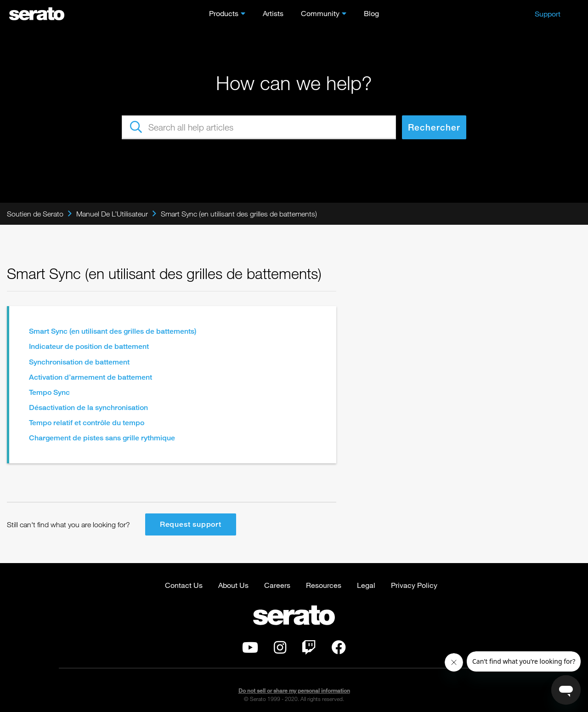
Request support (191, 524)
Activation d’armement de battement (90, 377)
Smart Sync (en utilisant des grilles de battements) (239, 214)
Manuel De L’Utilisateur (112, 214)
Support (548, 14)
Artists (273, 13)
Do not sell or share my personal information (294, 691)
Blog (371, 13)
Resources (324, 585)
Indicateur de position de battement (89, 346)
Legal (366, 585)
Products (224, 13)
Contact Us (184, 585)
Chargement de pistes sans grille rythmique (102, 438)
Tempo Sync (49, 392)
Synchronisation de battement (79, 362)
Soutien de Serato (35, 214)
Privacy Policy (414, 585)
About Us (233, 585)
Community (320, 13)
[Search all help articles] (259, 127)
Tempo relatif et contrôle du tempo (87, 423)
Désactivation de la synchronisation (88, 407)
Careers (277, 585)
